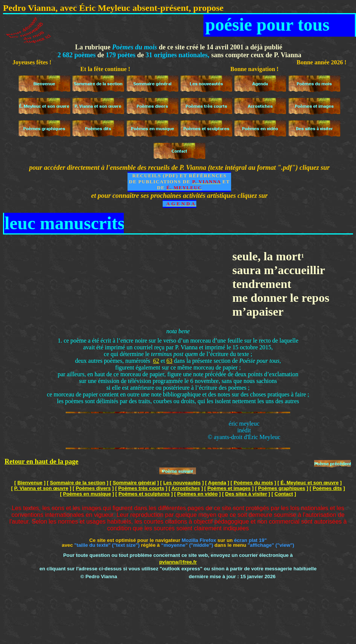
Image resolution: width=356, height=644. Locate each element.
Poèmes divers (93, 488)
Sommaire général (134, 483)
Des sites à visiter (246, 494)
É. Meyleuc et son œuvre (310, 483)
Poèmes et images (229, 488)
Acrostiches (186, 488)
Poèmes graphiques (282, 488)
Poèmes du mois (253, 483)
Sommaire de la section (77, 483)
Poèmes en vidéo (197, 494)
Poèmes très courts (141, 488)
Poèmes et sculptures (144, 494)
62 (156, 361)
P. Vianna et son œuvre (41, 488)
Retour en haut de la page (41, 461)
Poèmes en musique (87, 494)
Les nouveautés (182, 483)
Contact (284, 494)
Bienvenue (30, 483)
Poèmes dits (327, 488)
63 (169, 361)
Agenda (217, 483)
